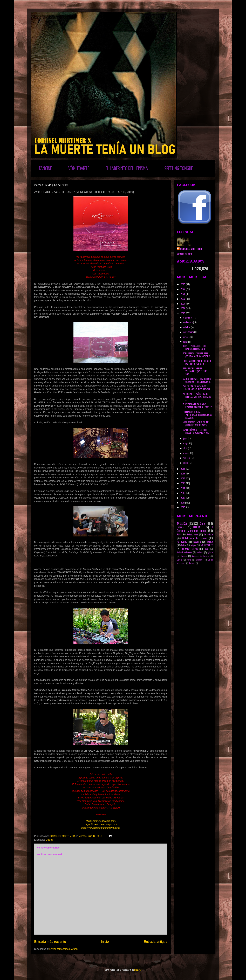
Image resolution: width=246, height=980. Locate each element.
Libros (180, 527)
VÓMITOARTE (79, 169)
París (189, 560)
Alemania (200, 560)
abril (186, 448)
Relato (210, 541)
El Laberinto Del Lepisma (195, 538)
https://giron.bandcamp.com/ (101, 821)
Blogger (138, 970)
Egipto (210, 552)
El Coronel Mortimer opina (195, 529)
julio (185, 341)
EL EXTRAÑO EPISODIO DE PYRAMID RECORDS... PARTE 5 (197, 406)
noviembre (188, 322)
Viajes (193, 545)
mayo (186, 443)
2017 (183, 473)
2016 (183, 478)
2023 (183, 294)
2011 (183, 502)
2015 (183, 483)
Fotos (184, 545)
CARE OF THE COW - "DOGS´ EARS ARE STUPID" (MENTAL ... (198, 388)
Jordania (200, 552)
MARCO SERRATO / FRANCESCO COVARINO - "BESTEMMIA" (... (197, 380)
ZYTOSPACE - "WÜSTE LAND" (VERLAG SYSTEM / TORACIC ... (197, 397)
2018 (183, 469)
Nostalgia (197, 541)
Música (49, 840)
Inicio (105, 942)
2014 (183, 488)
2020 (183, 308)
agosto (187, 337)
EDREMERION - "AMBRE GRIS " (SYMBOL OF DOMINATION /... (197, 355)
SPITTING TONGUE (179, 169)
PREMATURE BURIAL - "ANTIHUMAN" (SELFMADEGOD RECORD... (198, 415)
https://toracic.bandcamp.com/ (101, 824)
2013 (183, 493)
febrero (187, 458)
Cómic (179, 560)
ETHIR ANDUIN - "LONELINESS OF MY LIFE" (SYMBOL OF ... (197, 362)
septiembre (189, 332)
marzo (186, 453)
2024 (183, 289)
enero (186, 463)
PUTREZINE (182, 541)
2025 (183, 284)
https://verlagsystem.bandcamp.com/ (101, 828)
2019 (183, 313)
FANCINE (45, 169)
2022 (183, 299)
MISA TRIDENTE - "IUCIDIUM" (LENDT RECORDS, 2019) (196, 424)
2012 (183, 498)
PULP (179, 534)
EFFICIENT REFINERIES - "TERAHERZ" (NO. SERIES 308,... (195, 371)
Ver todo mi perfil (185, 254)
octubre (187, 327)
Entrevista (208, 534)
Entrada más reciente (50, 942)
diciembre (188, 317)
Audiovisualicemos (184, 552)
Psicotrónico (193, 534)
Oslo (206, 549)
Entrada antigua (156, 942)
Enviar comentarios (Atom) (64, 949)
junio (186, 438)
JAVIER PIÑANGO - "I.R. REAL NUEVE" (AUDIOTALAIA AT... (196, 431)
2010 (183, 507)
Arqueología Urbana (201, 556)
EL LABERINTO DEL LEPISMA (127, 169)
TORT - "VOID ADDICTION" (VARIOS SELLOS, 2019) (195, 347)
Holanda (192, 563)
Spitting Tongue (190, 549)
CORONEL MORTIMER (191, 249)
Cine (202, 523)
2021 (183, 303)
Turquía (184, 556)
